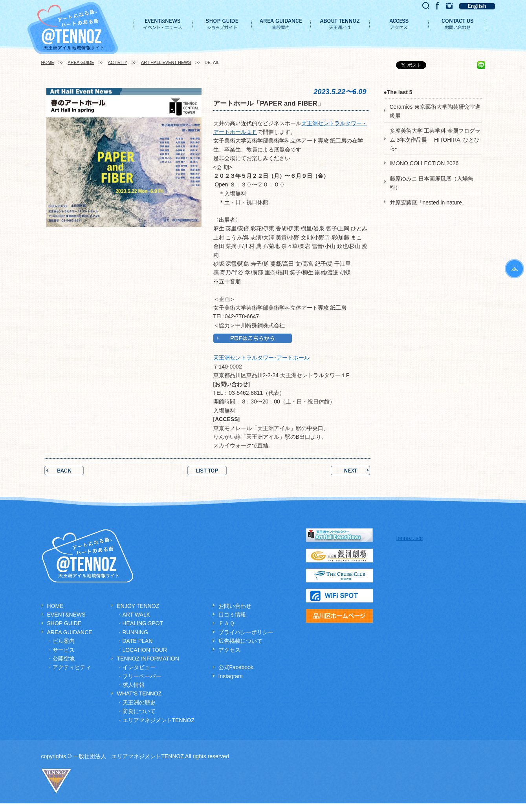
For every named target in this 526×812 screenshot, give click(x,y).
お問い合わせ (235, 606)
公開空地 (64, 659)
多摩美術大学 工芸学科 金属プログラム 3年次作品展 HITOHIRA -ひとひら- (435, 140)
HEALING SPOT (143, 623)
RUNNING (135, 632)
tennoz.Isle (410, 538)
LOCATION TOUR (145, 650)
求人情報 (134, 685)
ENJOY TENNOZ (138, 606)
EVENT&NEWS (66, 615)
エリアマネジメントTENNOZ (159, 720)
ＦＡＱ (226, 623)
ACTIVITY (117, 62)
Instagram (231, 676)
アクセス (229, 650)
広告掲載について (240, 641)
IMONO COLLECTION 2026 (424, 163)
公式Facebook (236, 667)
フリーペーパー (142, 676)
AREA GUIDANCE (70, 632)
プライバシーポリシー (246, 632)
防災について (139, 711)
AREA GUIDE (81, 62)
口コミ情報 (232, 615)
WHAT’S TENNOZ (139, 693)
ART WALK (137, 615)
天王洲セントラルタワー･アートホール (261, 358)
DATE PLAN (138, 641)
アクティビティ (72, 667)
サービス (64, 650)
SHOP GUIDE (64, 623)
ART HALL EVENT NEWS (166, 62)
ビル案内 (64, 641)
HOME (48, 62)
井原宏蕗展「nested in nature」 (429, 203)
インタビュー (139, 667)
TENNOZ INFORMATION (148, 659)
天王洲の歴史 (139, 703)
